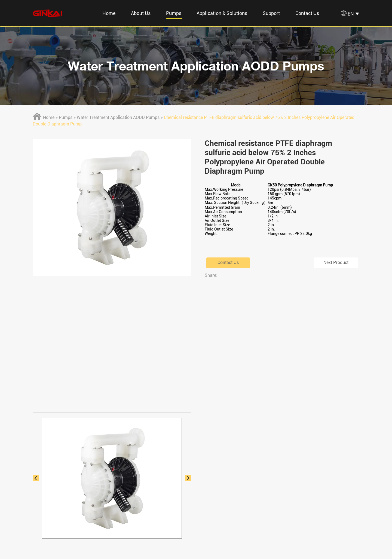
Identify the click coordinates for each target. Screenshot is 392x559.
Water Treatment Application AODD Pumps (196, 66)
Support (271, 13)
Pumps (174, 13)
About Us (141, 13)
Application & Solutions (222, 13)
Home (109, 13)
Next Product (336, 263)
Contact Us (307, 13)
